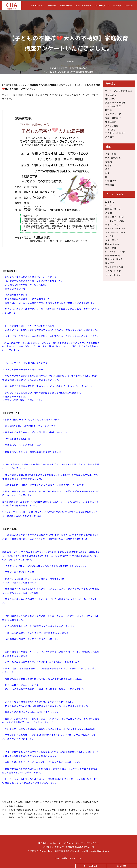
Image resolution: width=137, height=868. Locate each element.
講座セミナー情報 (83, 6)
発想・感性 (111, 248)
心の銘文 (110, 137)
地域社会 (89, 72)
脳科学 (109, 110)
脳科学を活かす (113, 209)
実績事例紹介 (66, 6)
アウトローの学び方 (115, 133)
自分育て (110, 205)
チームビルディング (115, 228)
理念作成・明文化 (114, 259)
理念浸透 (110, 263)
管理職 (109, 162)
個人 (69, 72)
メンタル (110, 236)
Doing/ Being (112, 244)
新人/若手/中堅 (113, 158)
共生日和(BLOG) (102, 6)
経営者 (109, 165)
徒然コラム (111, 99)
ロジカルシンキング (115, 252)
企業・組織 (111, 154)
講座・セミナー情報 (115, 102)
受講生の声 (82, 68)
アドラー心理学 (68, 68)
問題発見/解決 (112, 255)
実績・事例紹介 (113, 118)
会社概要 (117, 6)
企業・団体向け (38, 6)
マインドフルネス (114, 267)
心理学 (62, 72)
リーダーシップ (113, 275)
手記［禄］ (111, 129)
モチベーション (113, 271)
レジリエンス (112, 240)
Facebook (93, 866)
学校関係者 (79, 72)
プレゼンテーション (115, 221)
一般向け (52, 6)
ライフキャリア (113, 114)
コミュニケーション (115, 217)
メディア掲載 (112, 126)
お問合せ (129, 6)
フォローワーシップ (115, 232)
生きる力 (55, 72)
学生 (107, 173)
